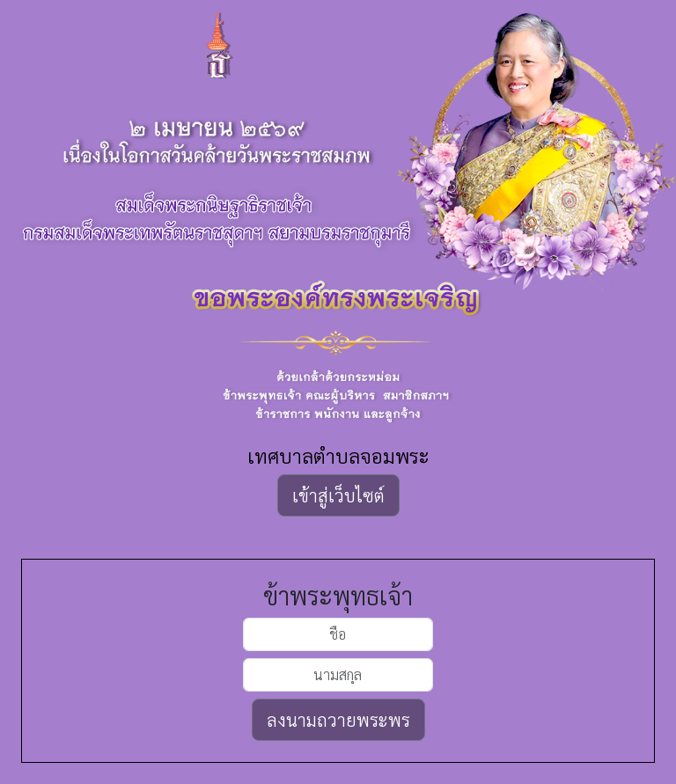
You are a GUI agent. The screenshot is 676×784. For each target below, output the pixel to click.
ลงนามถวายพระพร (338, 720)
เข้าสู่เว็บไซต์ (338, 495)
